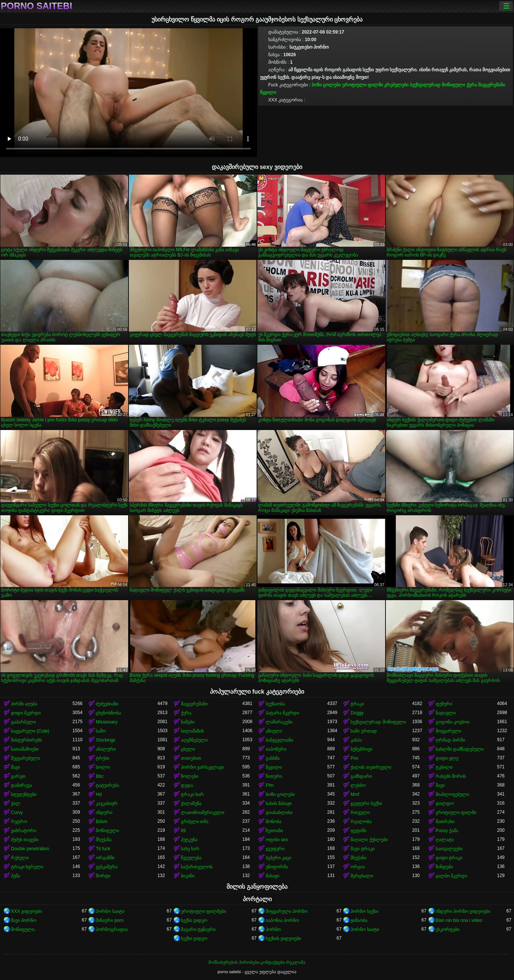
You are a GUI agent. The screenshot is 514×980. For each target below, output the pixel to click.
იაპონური (276, 749)
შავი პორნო (24, 920)
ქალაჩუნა (191, 803)
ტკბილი (444, 767)
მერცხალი (362, 876)
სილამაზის (192, 731)
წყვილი (268, 92)
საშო (101, 731)
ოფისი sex (277, 840)
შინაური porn (109, 920)
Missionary (106, 722)
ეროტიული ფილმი (363, 85)
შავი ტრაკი (362, 849)
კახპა (356, 740)
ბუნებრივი (361, 749)
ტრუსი (102, 758)
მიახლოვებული (452, 794)
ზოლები (190, 776)
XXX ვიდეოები (26, 911)
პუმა (15, 876)
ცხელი (188, 749)
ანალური (106, 749)
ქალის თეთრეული (371, 767)
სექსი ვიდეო (194, 920)
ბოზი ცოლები (326, 85)
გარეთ (18, 776)
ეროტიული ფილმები (203, 911)
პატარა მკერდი (282, 713)
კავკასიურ (107, 803)
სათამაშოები (25, 749)
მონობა (274, 822)
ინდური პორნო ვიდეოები (463, 911)
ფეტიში (358, 831)
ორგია (358, 867)
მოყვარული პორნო (287, 911)
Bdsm (102, 822)
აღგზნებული (194, 740)
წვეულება (191, 858)
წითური (274, 776)
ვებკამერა (107, 867)
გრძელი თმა (195, 822)
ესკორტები (447, 929)
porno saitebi (36, 6)
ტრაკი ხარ (192, 794)
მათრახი (445, 822)
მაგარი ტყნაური (198, 929)
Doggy (357, 713)
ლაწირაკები (279, 722)
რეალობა (361, 822)
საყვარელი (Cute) (30, 731)
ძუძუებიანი (107, 704)
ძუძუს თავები (25, 840)
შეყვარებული (25, 758)
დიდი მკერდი (26, 713)
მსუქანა (104, 840)
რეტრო (19, 822)
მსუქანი (358, 858)
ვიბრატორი (24, 831)
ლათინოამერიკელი (203, 813)
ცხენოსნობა (108, 713)
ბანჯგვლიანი (279, 740)
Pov (354, 758)
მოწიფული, (23, 929)
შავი (15, 767)
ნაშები (188, 722)
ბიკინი (188, 876)
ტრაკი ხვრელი (27, 867)
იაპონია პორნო (282, 920)
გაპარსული (23, 722)
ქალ (16, 803)
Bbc (100, 776)
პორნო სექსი (364, 911)
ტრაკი (357, 704)
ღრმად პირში (450, 740)
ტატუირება (107, 785)
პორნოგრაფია (112, 929)
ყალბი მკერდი (451, 876)
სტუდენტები (24, 794)
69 (183, 831)
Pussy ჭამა (447, 831)
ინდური (104, 813)
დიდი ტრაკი (449, 858)
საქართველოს (197, 867)
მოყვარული (448, 731)
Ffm (270, 785)
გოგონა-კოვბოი (453, 722)
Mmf (355, 794)
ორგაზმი (105, 858)
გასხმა (273, 758)
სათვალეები (449, 849)
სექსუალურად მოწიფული (438, 85)
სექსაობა (275, 704)
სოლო (103, 767)
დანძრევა (21, 785)
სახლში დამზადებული (460, 749)
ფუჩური (444, 704)
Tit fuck (103, 849)
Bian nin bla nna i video (459, 920)
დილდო (445, 803)
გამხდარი (361, 776)
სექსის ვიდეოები (283, 939)
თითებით (191, 758)
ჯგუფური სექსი (366, 803)
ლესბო (358, 785)
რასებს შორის (451, 776)
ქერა (472, 85)
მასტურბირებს (26, 740)
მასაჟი (272, 876)
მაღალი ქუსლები (369, 840)
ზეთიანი (274, 831)
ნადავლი (446, 713)
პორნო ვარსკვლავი (202, 767)
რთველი (360, 813)
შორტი (103, 876)
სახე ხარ (190, 849)
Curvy (17, 813)
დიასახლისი (279, 813)
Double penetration (30, 849)
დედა (187, 785)
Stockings (106, 740)
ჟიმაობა (359, 920)
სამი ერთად (363, 731)
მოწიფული (107, 831)
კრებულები (396, 85)
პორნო (273, 929)
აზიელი (274, 731)
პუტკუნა (189, 840)
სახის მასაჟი (279, 803)
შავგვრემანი (492, 85)
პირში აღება (24, 704)
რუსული (20, 858)
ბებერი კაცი (278, 858)
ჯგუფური (275, 849)
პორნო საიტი (110, 911)
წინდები (444, 867)
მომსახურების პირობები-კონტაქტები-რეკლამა (257, 962)
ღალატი (445, 840)
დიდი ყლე (447, 758)
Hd (99, 794)
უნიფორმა (277, 867)
